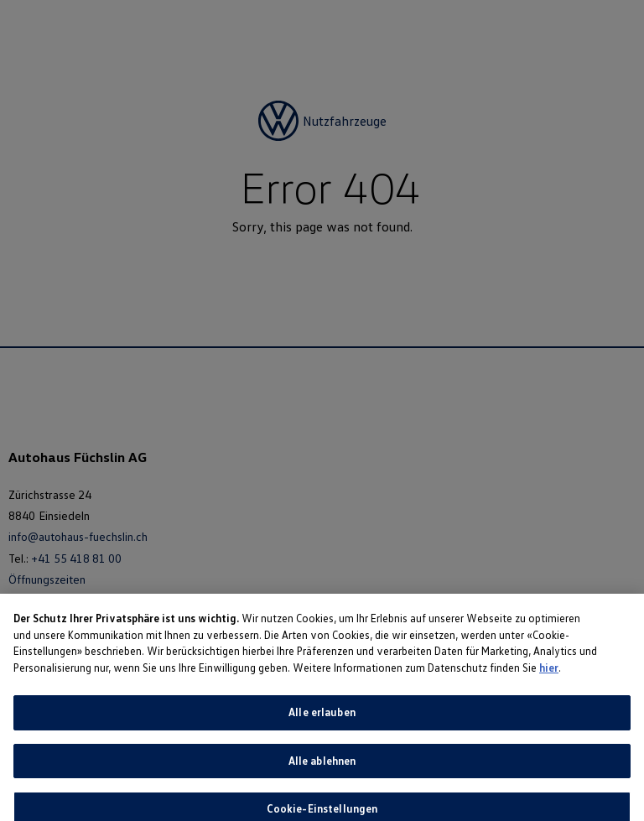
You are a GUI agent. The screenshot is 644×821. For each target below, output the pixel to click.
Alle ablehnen (322, 767)
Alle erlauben (322, 719)
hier (549, 674)
